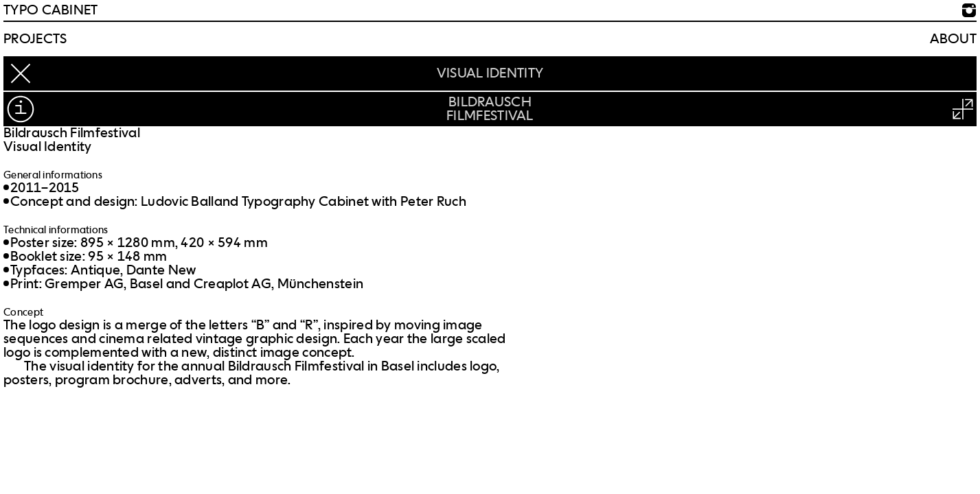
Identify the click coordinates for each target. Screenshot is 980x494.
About (954, 39)
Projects (35, 39)
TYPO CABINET (51, 10)
